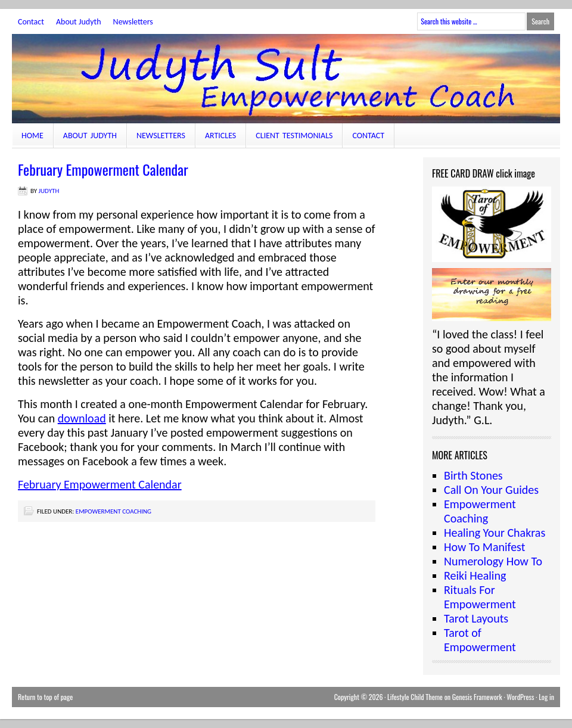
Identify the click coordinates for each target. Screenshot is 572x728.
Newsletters (133, 22)
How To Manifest (484, 547)
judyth (49, 191)
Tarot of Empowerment (480, 640)
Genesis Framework (477, 697)
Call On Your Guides (491, 490)
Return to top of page (45, 697)
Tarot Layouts (476, 618)
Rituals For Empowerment (480, 597)
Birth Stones (473, 475)
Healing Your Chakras (495, 533)
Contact (31, 22)
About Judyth (79, 22)
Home (32, 136)
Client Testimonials (294, 136)
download (82, 418)
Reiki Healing (475, 575)
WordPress (520, 697)
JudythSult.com (286, 79)
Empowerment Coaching (114, 511)
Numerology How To (493, 561)
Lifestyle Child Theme (415, 697)
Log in (546, 697)
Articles (220, 136)
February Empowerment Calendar (100, 484)
